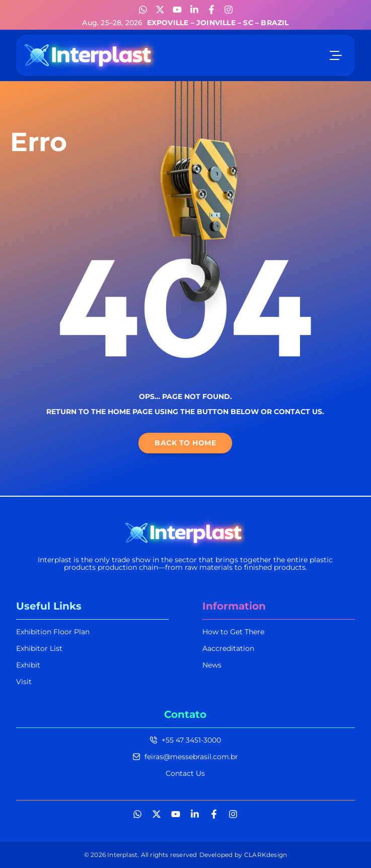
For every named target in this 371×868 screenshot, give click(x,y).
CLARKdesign (266, 855)
